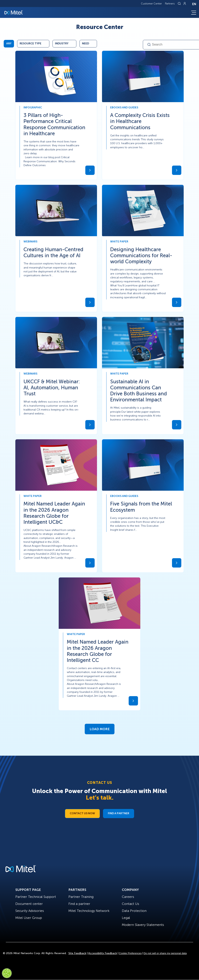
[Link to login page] (185, 4)
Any (9, 43)
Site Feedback (77, 953)
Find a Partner (119, 813)
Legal (126, 918)
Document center (29, 904)
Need (86, 43)
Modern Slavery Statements (143, 925)
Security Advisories (30, 911)
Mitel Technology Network (89, 911)
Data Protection (134, 911)
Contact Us (130, 904)
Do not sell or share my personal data (165, 953)
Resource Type (31, 43)
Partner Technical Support (36, 897)
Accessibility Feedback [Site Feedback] (103, 953)
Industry (62, 43)
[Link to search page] (180, 4)
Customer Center (151, 4)
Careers (128, 897)
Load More (100, 729)
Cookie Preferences (130, 953)
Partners (170, 4)
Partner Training (81, 897)
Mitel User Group (29, 918)
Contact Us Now (82, 813)
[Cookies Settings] (7, 973)
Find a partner (79, 904)
